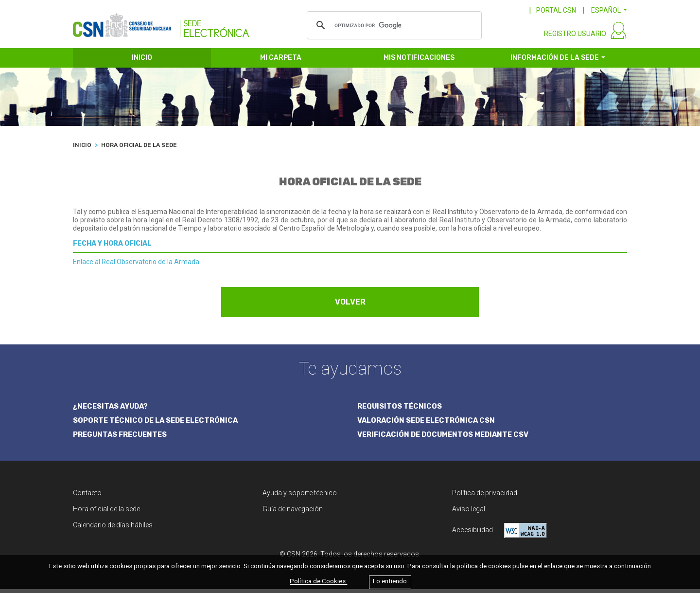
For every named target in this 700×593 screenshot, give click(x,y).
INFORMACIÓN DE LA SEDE (555, 62)
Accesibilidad (499, 534)
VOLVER (350, 306)
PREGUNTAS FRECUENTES (122, 439)
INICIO (142, 62)
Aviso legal (469, 513)
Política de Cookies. (318, 582)
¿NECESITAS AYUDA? (112, 410)
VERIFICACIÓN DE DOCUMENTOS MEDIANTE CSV (446, 439)
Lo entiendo (390, 582)
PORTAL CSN (556, 10)
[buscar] (393, 25)
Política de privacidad (485, 497)
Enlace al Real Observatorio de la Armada (136, 266)
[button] (609, 10)
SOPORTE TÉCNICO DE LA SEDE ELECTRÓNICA (158, 424)
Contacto (87, 497)
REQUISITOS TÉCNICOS (400, 410)
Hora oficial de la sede (106, 513)
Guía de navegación (293, 513)
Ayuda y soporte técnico (300, 497)
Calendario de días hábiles (113, 529)
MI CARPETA (281, 62)
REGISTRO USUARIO (575, 38)
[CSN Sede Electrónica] (161, 23)
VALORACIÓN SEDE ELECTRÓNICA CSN (428, 424)
